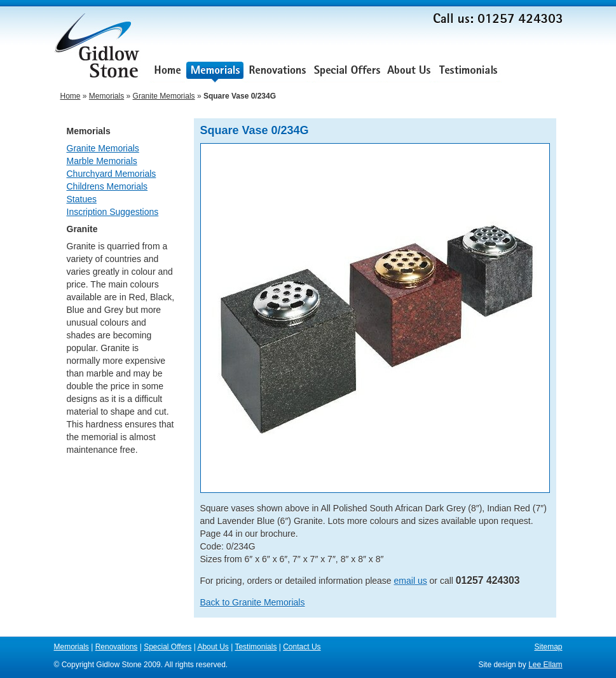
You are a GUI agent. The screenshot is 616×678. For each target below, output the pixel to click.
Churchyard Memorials (112, 174)
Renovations (277, 72)
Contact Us (532, 72)
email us (411, 581)
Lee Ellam (545, 665)
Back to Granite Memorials (253, 602)
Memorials (215, 72)
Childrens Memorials (107, 186)
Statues (82, 199)
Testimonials (468, 72)
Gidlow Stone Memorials (99, 49)
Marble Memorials (102, 161)
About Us (409, 72)
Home (168, 72)
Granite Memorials (164, 96)
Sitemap (548, 647)
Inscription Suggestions (113, 212)
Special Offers (347, 72)
